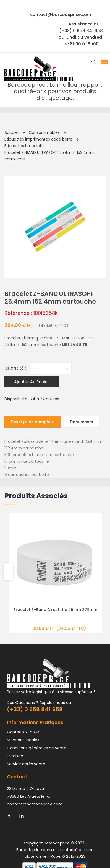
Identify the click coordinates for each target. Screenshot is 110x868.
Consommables (47, 132)
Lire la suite (75, 250)
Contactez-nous (23, 637)
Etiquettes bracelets (27, 146)
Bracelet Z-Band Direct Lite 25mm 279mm (55, 515)
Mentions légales (23, 645)
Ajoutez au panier (32, 287)
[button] (103, 62)
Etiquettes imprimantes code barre (42, 139)
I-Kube (54, 762)
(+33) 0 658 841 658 (35, 614)
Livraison (15, 661)
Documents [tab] (82, 327)
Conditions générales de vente (37, 653)
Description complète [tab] (33, 327)
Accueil (15, 132)
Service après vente (26, 669)
